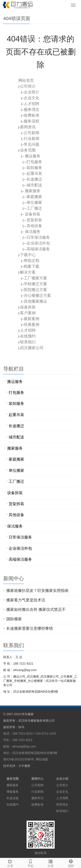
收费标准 (37, 805)
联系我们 (62, 811)
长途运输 (13, 798)
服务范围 (13, 779)
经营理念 (62, 805)
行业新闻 (37, 792)
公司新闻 (37, 785)
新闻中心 (37, 779)
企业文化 (62, 792)
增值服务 (13, 792)
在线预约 (13, 805)
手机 (30, 863)
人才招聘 (62, 798)
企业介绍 (62, 779)
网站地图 (42, 759)
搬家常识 (37, 798)
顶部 (71, 863)
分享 (10, 863)
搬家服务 (13, 785)
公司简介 (62, 785)
